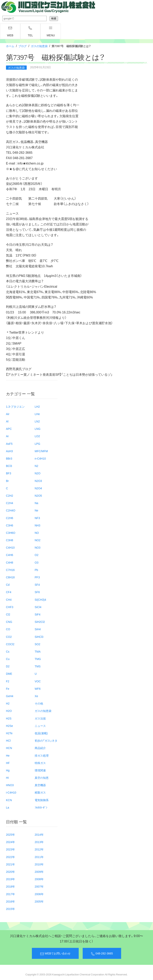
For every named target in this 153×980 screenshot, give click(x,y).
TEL (30, 32)
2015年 (10, 909)
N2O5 (38, 495)
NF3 (37, 518)
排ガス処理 (42, 755)
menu (51, 32)
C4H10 (10, 547)
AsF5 (9, 444)
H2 (8, 703)
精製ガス (40, 792)
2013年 (39, 842)
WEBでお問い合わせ (55, 953)
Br (7, 481)
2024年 (10, 842)
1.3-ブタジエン (15, 406)
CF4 (9, 592)
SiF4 (38, 614)
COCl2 (10, 644)
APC (9, 429)
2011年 (39, 857)
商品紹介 (40, 748)
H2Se (9, 726)
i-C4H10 (11, 792)
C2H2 (10, 495)
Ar (7, 436)
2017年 (10, 894)
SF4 (37, 585)
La (8, 807)
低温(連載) (41, 733)
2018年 (10, 886)
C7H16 (10, 570)
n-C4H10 (40, 458)
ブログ (23, 46)
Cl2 (8, 614)
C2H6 (10, 518)
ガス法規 (40, 718)
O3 (37, 562)
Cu (8, 659)
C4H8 (10, 562)
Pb (36, 570)
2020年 (10, 872)
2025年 (10, 834)
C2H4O (11, 510)
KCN (9, 800)
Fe (8, 689)
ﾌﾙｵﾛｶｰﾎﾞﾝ (41, 807)
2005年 (39, 901)
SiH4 (38, 629)
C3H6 (10, 525)
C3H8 (10, 540)
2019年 (10, 879)
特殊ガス (40, 763)
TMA (38, 651)
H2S (9, 718)
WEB (10, 32)
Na (36, 503)
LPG (37, 444)
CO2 (9, 637)
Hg (8, 770)
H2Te (9, 733)
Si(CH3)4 (40, 599)
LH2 (37, 406)
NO (37, 533)
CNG (9, 622)
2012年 (39, 849)
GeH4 (10, 696)
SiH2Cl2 (40, 622)
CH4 (9, 599)
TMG (38, 659)
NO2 (38, 540)
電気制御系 (42, 800)
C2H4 (10, 503)
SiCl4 (38, 607)
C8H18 (10, 577)
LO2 (37, 436)
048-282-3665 (102, 953)
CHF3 (10, 607)
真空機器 (40, 785)
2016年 (10, 901)
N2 (36, 466)
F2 (8, 681)
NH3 (37, 525)
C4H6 (10, 555)
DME (9, 674)
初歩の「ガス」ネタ (46, 740)
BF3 (9, 473)
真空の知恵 (42, 778)
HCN (9, 748)
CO (8, 629)
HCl (8, 740)
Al (7, 421)
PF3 (37, 577)
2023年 (10, 849)
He (8, 755)
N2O (38, 473)
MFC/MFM (41, 451)
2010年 (39, 864)
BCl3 (9, 466)
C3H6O (11, 533)
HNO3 (10, 785)
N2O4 (38, 488)
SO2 (37, 644)
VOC (38, 681)
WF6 (38, 689)
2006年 (39, 894)
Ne (36, 510)
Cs (8, 651)
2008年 (39, 879)
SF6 (37, 592)
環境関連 (40, 770)
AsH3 (9, 451)
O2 (37, 555)
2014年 (39, 834)
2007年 (39, 886)
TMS (38, 666)
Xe (36, 696)
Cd (8, 585)
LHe (37, 414)
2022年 (10, 857)
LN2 (37, 421)
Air (8, 414)
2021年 (10, 864)
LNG (38, 429)
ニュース (40, 726)
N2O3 (38, 481)
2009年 (39, 872)
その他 (39, 703)
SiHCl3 (39, 637)
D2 (8, 666)
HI (7, 778)
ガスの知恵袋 (39, 46)
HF (8, 763)
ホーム (10, 46)
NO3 (38, 547)
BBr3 (9, 458)
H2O (9, 711)
